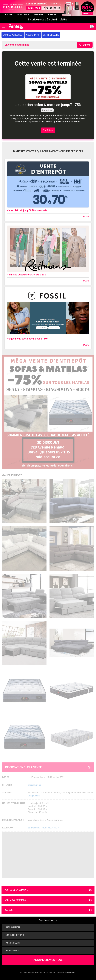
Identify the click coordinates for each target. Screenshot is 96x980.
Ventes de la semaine (48, 890)
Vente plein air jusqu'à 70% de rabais (27, 210)
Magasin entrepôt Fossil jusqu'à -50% (28, 339)
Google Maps (34, 796)
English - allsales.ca (48, 920)
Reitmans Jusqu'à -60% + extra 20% (27, 275)
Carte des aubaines (48, 900)
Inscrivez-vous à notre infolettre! (48, 20)
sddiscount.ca (34, 785)
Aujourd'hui (33, 35)
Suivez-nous (12, 951)
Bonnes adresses (13, 35)
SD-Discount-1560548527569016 (44, 828)
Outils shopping (14, 935)
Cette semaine (51, 35)
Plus (86, 217)
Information (12, 927)
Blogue (48, 910)
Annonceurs (12, 943)
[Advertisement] (48, 855)
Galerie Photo (12, 475)
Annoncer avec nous (48, 960)
